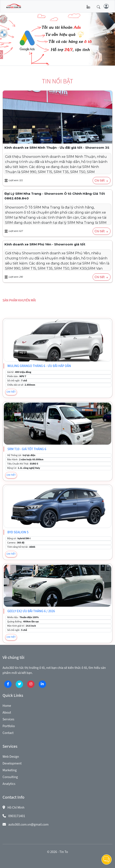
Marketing (10, 770)
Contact (8, 733)
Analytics (9, 784)
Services (8, 719)
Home (7, 706)
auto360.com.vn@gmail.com (28, 825)
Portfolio (9, 726)
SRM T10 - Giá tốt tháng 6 (27, 449)
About (7, 713)
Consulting (10, 777)
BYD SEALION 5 (18, 532)
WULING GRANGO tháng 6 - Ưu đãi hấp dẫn (39, 366)
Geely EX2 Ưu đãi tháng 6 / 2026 (31, 611)
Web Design (11, 757)
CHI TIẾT (11, 392)
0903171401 (17, 816)
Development (12, 763)
